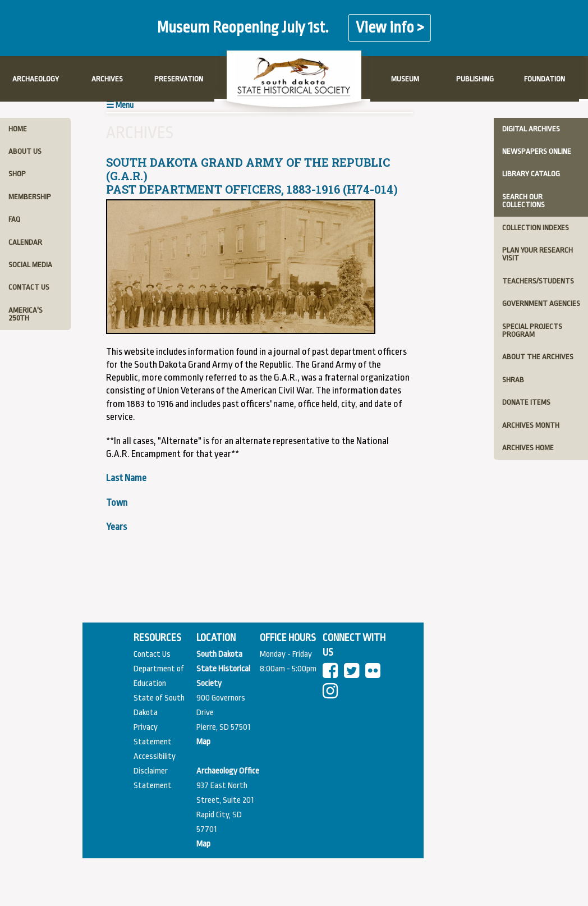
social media (30, 265)
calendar (25, 242)
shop (17, 174)
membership (30, 197)
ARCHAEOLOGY (36, 79)
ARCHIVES (107, 79)
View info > (390, 28)
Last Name (126, 478)
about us (25, 151)
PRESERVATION (179, 79)
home (18, 129)
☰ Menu (120, 105)
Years (116, 527)
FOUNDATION (545, 79)
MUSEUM (405, 79)
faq (14, 219)
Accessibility (155, 756)
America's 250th (26, 314)
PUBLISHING (475, 79)
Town (117, 503)
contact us (29, 287)
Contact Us (152, 654)
